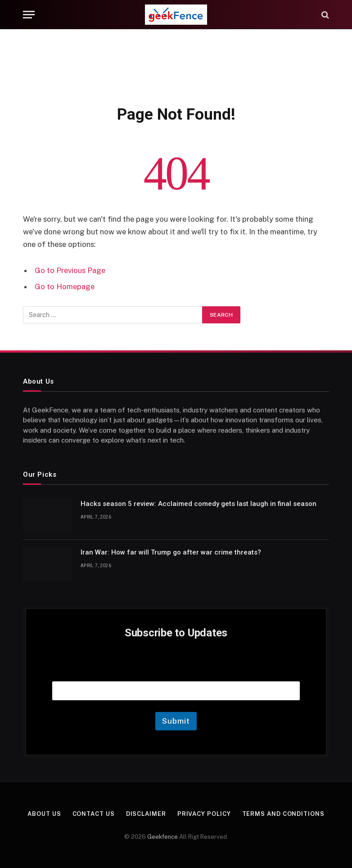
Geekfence (162, 837)
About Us (44, 814)
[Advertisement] (176, 65)
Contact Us (94, 814)
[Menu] (29, 15)
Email (176, 670)
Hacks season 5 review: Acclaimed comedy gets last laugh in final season (199, 504)
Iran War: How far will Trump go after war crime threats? (171, 552)
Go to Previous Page (70, 270)
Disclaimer (146, 814)
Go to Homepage (65, 286)
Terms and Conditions (283, 814)
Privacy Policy (204, 814)
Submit (176, 721)
